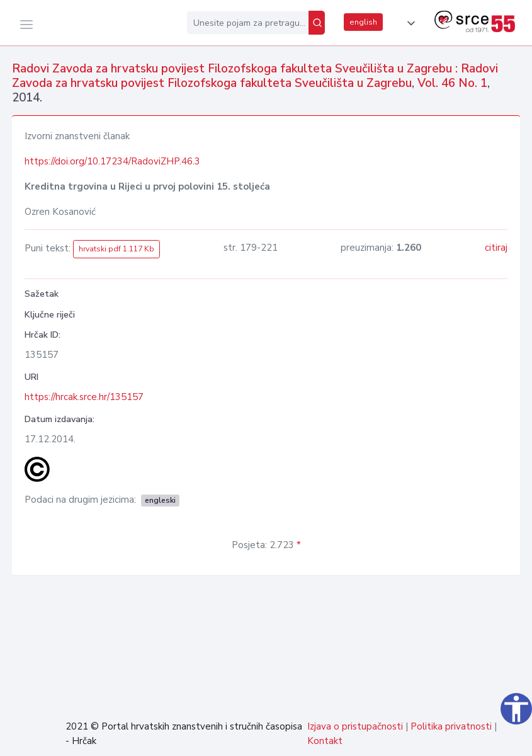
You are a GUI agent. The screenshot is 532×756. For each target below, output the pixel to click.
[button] (409, 23)
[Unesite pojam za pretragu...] (248, 23)
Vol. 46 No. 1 (452, 83)
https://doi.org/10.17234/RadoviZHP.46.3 (112, 161)
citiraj (496, 248)
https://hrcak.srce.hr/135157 (84, 397)
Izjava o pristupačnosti (355, 726)
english (363, 22)
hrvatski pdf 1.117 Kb (116, 249)
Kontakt (325, 741)
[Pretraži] (317, 23)
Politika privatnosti (451, 726)
